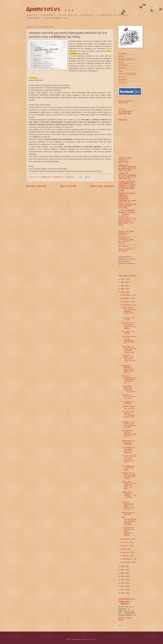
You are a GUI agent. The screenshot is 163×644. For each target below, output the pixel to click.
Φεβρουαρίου (128, 559)
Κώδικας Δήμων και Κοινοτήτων (126, 250)
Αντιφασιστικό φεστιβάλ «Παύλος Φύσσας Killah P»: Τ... (129, 434)
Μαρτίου (126, 556)
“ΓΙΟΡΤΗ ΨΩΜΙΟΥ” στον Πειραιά (129, 407)
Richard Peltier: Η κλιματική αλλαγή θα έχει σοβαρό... (129, 326)
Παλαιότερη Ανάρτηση (102, 186)
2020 (123, 289)
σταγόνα (122, 109)
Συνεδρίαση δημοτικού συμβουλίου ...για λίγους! (129, 389)
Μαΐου (125, 549)
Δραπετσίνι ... (50, 9)
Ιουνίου (126, 546)
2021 (123, 286)
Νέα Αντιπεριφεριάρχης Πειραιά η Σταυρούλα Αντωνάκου (129, 521)
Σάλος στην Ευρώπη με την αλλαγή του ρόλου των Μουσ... (129, 485)
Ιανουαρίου (127, 562)
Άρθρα (121, 71)
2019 (123, 292)
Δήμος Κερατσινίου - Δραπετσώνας (127, 102)
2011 (123, 590)
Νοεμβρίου (127, 298)
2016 (123, 573)
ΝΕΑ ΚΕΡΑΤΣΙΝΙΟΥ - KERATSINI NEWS (126, 113)
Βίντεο (121, 62)
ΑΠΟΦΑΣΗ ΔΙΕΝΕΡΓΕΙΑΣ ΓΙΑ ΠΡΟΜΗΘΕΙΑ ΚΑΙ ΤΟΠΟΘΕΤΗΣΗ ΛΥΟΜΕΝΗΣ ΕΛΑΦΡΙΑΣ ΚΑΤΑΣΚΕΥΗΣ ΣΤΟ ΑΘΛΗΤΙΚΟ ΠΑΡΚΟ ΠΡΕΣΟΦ (127, 186)
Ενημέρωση (123, 53)
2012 (123, 586)
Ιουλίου (126, 542)
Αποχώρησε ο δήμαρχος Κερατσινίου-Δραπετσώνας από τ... (128, 369)
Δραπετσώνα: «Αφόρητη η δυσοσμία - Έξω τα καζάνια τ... (129, 496)
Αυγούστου (127, 539)
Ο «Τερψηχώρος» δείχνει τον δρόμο (128, 468)
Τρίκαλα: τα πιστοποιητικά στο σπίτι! (129, 397)
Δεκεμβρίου (127, 295)
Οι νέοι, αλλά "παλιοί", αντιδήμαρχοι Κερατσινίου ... (128, 415)
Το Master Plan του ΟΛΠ (128, 319)
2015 (123, 576)
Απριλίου (127, 552)
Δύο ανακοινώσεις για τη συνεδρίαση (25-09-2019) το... (129, 340)
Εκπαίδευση (123, 65)
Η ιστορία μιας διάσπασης (128, 402)
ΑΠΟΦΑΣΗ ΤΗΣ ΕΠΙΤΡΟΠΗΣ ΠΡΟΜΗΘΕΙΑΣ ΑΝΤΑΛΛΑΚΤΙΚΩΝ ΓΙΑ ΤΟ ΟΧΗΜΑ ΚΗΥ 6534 (127, 168)
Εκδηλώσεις (123, 68)
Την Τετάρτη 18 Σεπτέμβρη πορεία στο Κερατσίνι (128, 450)
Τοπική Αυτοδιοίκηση (127, 74)
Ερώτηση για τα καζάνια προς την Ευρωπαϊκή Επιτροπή (129, 425)
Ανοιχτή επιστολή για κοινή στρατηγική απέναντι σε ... (129, 460)
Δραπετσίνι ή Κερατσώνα (126, 603)
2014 (123, 580)
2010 (123, 593)
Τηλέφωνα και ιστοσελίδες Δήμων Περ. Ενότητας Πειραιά (126, 240)
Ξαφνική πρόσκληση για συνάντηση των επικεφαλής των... (129, 380)
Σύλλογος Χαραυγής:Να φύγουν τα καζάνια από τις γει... (128, 506)
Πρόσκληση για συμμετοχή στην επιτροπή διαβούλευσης (129, 349)
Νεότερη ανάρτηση (36, 186)
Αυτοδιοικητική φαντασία (128, 513)
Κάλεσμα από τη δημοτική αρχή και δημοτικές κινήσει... (129, 476)
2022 (123, 282)
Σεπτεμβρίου (128, 305)
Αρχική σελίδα (68, 186)
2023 (123, 279)
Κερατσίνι (123, 77)
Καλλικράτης (123, 246)
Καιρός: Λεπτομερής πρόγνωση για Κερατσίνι (126, 233)
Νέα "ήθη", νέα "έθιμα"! (128, 332)
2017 (123, 570)
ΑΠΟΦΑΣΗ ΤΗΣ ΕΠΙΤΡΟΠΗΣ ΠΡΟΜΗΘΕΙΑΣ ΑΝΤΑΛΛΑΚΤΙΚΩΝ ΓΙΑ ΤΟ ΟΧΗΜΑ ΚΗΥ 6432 (127, 176)
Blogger (93, 639)
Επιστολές (123, 83)
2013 (123, 583)
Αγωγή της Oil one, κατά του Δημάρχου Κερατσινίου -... (129, 311)
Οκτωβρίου (127, 302)
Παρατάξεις (123, 80)
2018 (123, 567)
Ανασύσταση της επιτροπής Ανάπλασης (128, 442)
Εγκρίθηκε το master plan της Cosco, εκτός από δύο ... (129, 359)
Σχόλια (121, 56)
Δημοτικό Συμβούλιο (126, 59)
